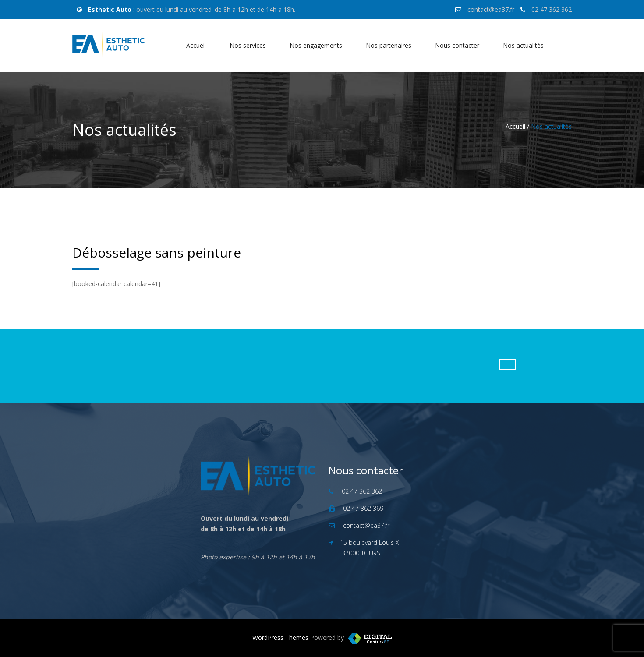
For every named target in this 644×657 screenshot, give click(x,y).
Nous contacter (457, 45)
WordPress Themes (280, 638)
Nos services (248, 45)
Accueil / (517, 126)
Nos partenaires (389, 45)
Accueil (196, 45)
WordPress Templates (370, 638)
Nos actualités (523, 45)
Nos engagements (316, 45)
